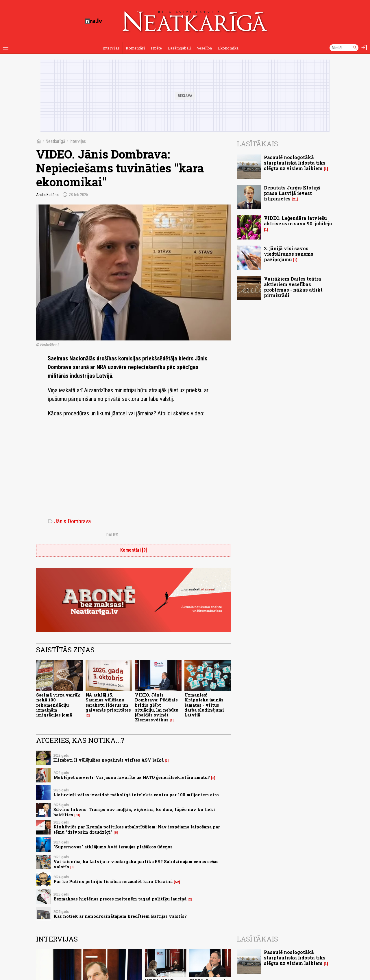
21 (295, 199)
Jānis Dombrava (69, 521)
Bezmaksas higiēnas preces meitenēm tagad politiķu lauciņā (120, 899)
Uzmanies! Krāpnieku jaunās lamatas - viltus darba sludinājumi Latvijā (204, 705)
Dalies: (113, 535)
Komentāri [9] (134, 550)
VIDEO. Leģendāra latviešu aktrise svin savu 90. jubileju (298, 221)
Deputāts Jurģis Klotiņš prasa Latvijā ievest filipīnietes (292, 193)
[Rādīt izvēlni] (6, 48)
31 (77, 815)
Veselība (204, 48)
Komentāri (135, 48)
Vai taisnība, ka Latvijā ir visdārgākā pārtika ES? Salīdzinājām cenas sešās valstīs (136, 864)
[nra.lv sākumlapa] (93, 21)
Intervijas (111, 48)
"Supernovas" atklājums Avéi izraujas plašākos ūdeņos (113, 847)
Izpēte (156, 48)
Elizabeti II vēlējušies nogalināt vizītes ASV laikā (109, 760)
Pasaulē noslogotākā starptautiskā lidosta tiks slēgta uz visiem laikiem (295, 163)
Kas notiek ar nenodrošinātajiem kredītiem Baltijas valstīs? (120, 916)
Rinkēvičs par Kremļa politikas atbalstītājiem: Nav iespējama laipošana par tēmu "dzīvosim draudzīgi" (137, 829)
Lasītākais (257, 144)
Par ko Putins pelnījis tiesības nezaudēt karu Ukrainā (113, 882)
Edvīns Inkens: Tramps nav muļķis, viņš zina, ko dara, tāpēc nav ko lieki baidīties (134, 812)
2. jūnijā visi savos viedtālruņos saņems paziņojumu (289, 254)
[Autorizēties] (364, 48)
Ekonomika (228, 48)
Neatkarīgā (55, 141)
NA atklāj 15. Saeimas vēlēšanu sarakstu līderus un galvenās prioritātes (108, 702)
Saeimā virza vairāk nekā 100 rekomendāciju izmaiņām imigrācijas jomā (58, 705)
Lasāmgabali (179, 48)
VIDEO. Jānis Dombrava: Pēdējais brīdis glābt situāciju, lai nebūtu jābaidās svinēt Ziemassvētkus (157, 707)
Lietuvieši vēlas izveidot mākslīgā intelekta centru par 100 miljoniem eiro (136, 795)
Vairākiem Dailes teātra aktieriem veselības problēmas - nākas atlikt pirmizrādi (293, 287)
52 (177, 882)
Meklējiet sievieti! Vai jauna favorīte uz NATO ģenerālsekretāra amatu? (132, 777)
